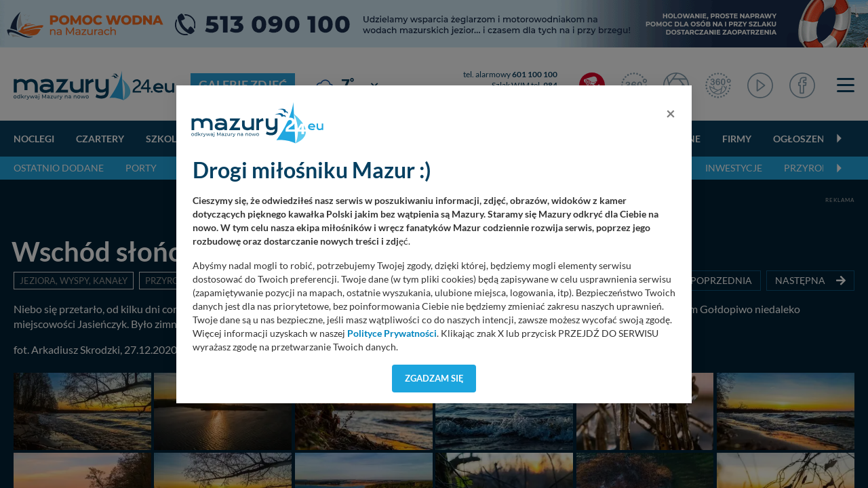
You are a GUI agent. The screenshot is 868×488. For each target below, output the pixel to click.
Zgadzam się (434, 378)
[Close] (671, 113)
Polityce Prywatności (392, 333)
